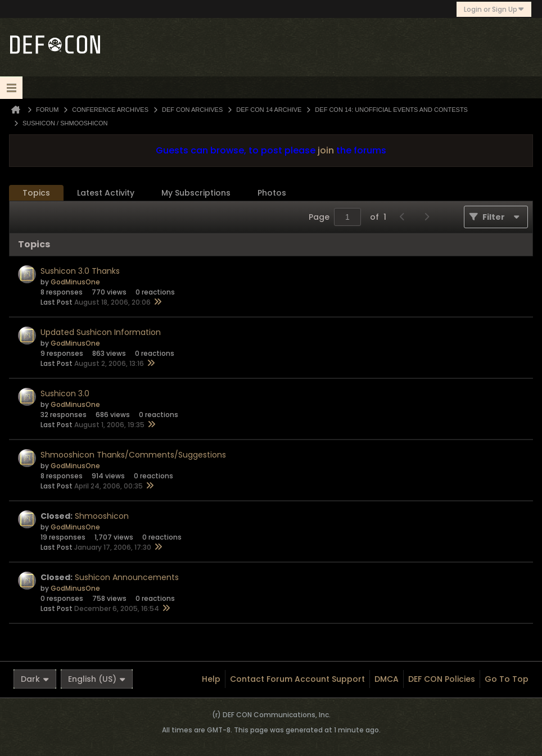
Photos (272, 193)
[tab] (36, 193)
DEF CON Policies (442, 679)
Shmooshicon (102, 516)
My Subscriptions (196, 193)
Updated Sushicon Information (101, 332)
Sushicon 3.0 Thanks (80, 271)
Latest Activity (106, 193)
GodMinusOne (75, 282)
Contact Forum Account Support (297, 679)
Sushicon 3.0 (65, 393)
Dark (35, 679)
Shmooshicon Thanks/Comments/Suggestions (133, 455)
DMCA (387, 679)
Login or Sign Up (494, 9)
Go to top (507, 679)
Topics (36, 193)
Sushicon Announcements (127, 577)
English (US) (97, 679)
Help (211, 679)
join (326, 150)
